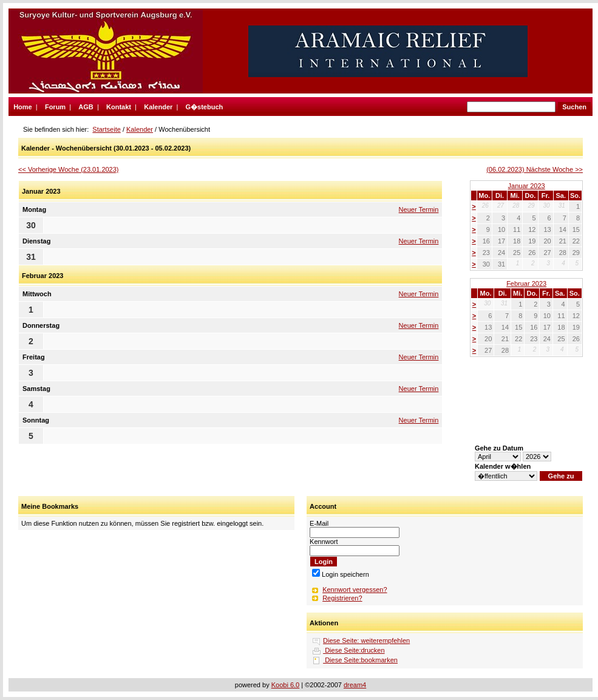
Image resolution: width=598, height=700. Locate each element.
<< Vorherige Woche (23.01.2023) (69, 169)
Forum (55, 107)
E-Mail (319, 523)
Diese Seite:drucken (354, 650)
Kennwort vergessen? (355, 590)
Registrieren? (342, 598)
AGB (86, 107)
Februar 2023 (526, 284)
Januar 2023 (527, 186)
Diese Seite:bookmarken (360, 660)
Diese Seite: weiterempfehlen (366, 641)
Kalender (158, 107)
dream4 (355, 685)
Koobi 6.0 (285, 685)
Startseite (106, 129)
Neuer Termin (419, 209)
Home (23, 107)
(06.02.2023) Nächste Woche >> (535, 169)
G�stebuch (205, 107)
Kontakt (119, 107)
